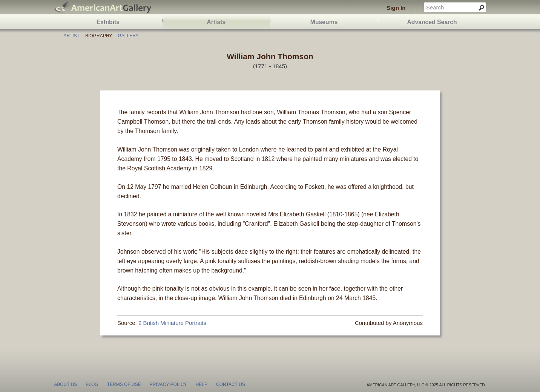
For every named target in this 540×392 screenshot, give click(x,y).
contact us (231, 384)
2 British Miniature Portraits (172, 323)
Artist (71, 36)
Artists (216, 22)
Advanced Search (432, 22)
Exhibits (108, 22)
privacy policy (168, 384)
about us (65, 384)
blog (92, 384)
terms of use (124, 384)
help (202, 384)
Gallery (128, 36)
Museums (324, 22)
